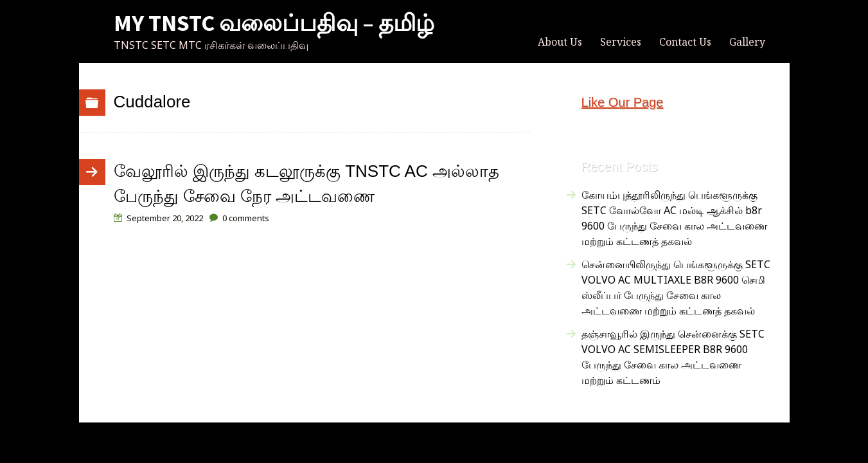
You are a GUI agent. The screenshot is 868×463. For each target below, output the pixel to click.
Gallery (747, 42)
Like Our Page (623, 102)
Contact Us (685, 42)
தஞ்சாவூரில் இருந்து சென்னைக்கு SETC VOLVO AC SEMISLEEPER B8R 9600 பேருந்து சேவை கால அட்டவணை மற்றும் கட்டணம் (673, 357)
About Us (560, 42)
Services (621, 42)
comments (246, 218)
